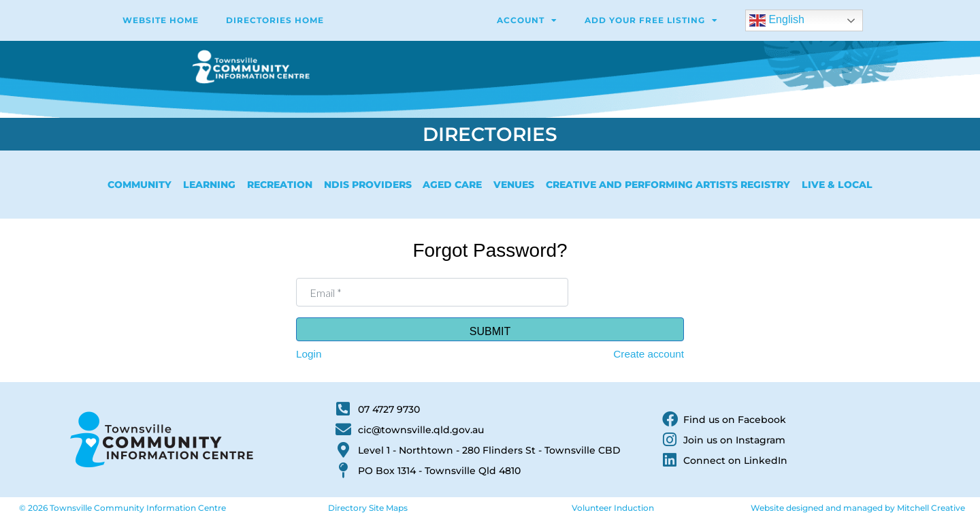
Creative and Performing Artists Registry (668, 185)
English (777, 20)
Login (309, 354)
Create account (649, 354)
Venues (514, 185)
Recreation (280, 185)
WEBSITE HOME (161, 20)
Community (140, 185)
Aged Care (452, 185)
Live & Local (837, 185)
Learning (209, 185)
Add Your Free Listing (651, 20)
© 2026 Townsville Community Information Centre (122, 508)
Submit (490, 331)
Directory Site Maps (368, 508)
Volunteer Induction (613, 508)
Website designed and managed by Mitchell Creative (858, 508)
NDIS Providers (368, 185)
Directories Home (275, 20)
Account (527, 20)
